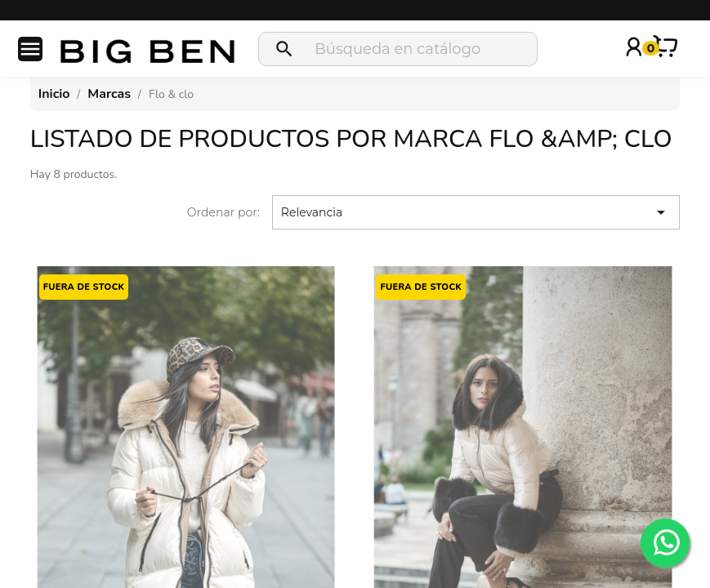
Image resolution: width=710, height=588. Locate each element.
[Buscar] (398, 49)
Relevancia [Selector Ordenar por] (476, 212)
